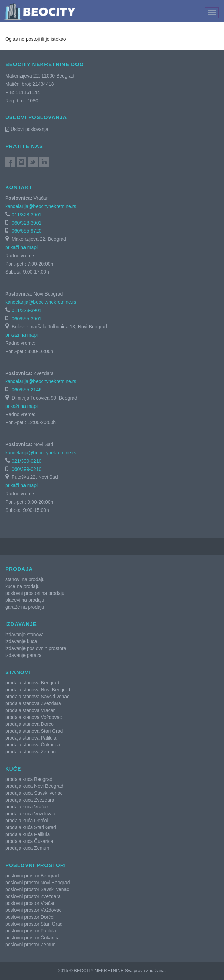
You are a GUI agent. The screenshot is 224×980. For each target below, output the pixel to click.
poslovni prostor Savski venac (37, 889)
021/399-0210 (27, 461)
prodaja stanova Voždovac (33, 717)
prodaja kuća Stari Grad (31, 827)
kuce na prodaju (22, 586)
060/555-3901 (27, 319)
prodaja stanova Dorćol (30, 724)
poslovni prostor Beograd (32, 876)
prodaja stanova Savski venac (37, 697)
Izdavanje (21, 624)
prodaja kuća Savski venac (34, 793)
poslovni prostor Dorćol (30, 917)
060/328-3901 (27, 223)
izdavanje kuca (21, 641)
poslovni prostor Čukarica (32, 938)
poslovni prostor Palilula (31, 931)
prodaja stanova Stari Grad (34, 731)
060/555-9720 (27, 231)
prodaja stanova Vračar (30, 710)
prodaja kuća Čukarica (29, 841)
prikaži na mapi (21, 247)
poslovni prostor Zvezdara (33, 896)
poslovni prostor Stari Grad (34, 924)
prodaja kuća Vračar (27, 807)
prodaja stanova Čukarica (33, 745)
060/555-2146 (27, 390)
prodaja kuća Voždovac (30, 814)
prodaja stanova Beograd (32, 683)
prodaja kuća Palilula (27, 834)
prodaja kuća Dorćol (27, 821)
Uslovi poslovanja (27, 129)
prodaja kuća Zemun (27, 848)
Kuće (13, 769)
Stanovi (18, 672)
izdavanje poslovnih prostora (36, 648)
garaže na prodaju (25, 607)
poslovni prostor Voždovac (33, 910)
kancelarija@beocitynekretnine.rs (41, 206)
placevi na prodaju (25, 600)
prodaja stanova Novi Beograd (38, 690)
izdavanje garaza (23, 655)
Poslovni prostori (36, 865)
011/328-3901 (27, 215)
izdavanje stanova (24, 635)
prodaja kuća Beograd (29, 779)
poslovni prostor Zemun (30, 945)
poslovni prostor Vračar (30, 903)
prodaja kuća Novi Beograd (34, 786)
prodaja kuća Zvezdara (30, 800)
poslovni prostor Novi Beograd (38, 883)
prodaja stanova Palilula (31, 738)
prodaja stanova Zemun (30, 752)
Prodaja (19, 569)
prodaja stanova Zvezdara (33, 703)
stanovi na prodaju (25, 579)
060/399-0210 (27, 469)
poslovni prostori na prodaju (35, 593)
